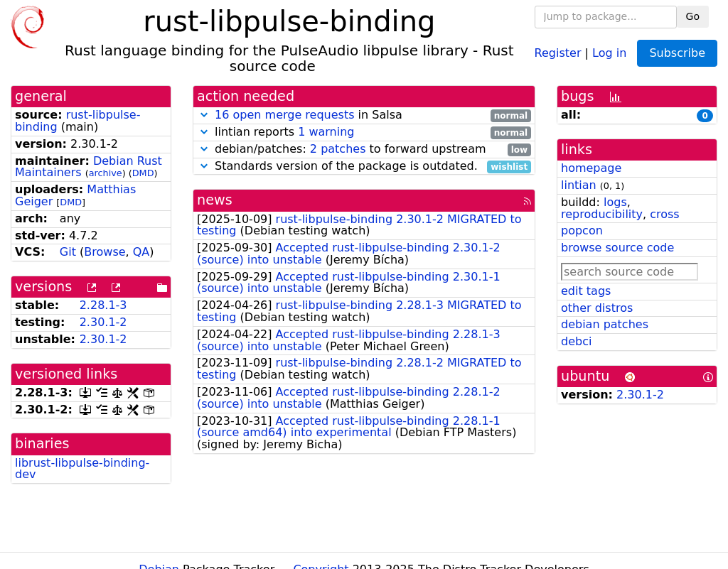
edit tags (586, 291)
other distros (597, 308)
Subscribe (677, 53)
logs (615, 202)
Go (693, 16)
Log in (609, 52)
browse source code (617, 248)
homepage (591, 168)
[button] (204, 115)
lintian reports (364, 132)
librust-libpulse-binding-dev (82, 469)
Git (68, 252)
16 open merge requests (284, 115)
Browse (105, 252)
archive (106, 173)
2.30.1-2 (103, 322)
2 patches (338, 149)
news (215, 200)
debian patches (605, 324)
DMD (143, 173)
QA (141, 252)
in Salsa (364, 115)
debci (576, 341)
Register (558, 52)
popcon (582, 231)
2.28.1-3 (103, 305)
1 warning (326, 132)
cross (664, 214)
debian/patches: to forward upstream (364, 150)
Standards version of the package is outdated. (364, 167)
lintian (579, 185)
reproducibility (602, 214)
